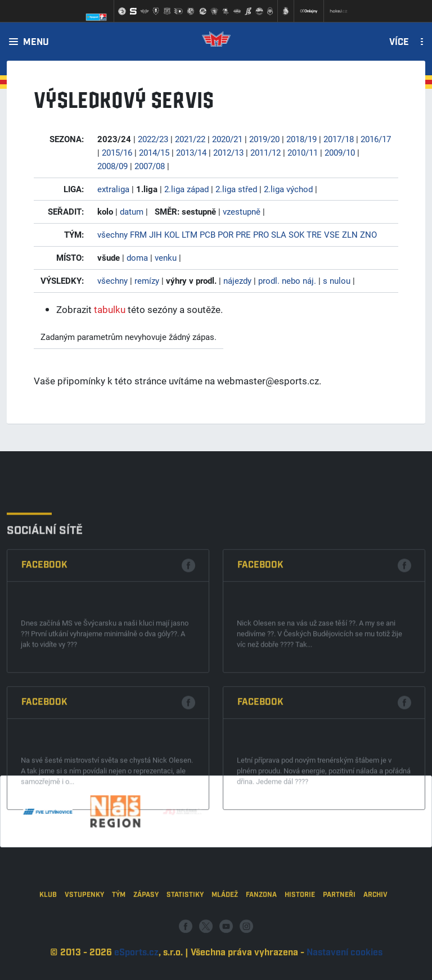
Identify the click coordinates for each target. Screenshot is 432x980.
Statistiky (185, 929)
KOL (172, 234)
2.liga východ (288, 189)
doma (137, 257)
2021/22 (190, 139)
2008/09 (112, 166)
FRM (138, 234)
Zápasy (146, 929)
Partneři (339, 929)
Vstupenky (84, 929)
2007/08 (150, 166)
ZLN (350, 234)
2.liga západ (186, 189)
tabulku (110, 309)
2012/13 (228, 152)
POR (226, 234)
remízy (147, 280)
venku (166, 257)
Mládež (225, 929)
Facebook (44, 655)
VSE (332, 234)
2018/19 (301, 139)
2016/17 (376, 139)
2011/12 (265, 152)
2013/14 (191, 152)
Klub (48, 929)
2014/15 (154, 152)
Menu (36, 43)
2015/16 (117, 152)
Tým (119, 929)
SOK (296, 234)
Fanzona (261, 929)
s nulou (337, 280)
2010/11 (303, 152)
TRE (314, 234)
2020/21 (227, 139)
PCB (208, 234)
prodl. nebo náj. (287, 280)
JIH (156, 234)
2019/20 (264, 139)
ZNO (368, 234)
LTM (190, 234)
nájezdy (237, 280)
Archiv (375, 929)
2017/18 (339, 139)
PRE (243, 234)
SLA (279, 234)
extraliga (113, 189)
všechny (112, 234)
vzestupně (242, 211)
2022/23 (153, 139)
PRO (261, 234)
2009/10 (340, 152)
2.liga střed (236, 189)
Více (399, 43)
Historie (300, 929)
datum (132, 211)
